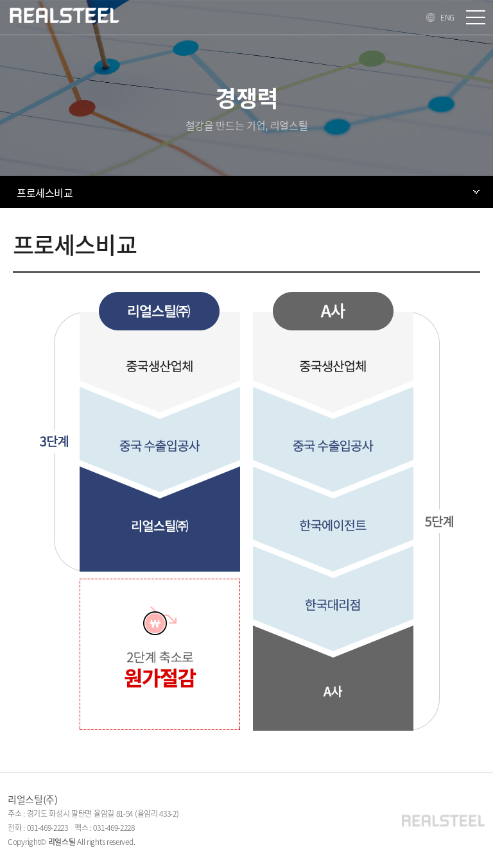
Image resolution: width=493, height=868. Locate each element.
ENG (447, 17)
